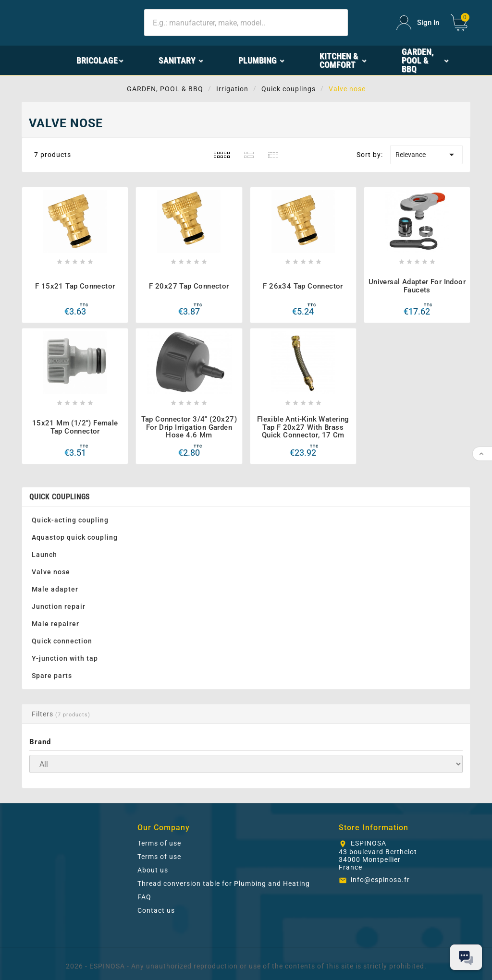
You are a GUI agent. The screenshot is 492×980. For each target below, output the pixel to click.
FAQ (144, 897)
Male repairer (55, 624)
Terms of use (159, 843)
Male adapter (55, 589)
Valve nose (51, 572)
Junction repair (59, 606)
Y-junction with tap (65, 658)
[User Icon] (418, 23)
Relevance (426, 155)
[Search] (246, 23)
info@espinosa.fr (380, 880)
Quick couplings (60, 497)
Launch (44, 555)
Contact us (156, 910)
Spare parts (52, 676)
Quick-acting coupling (70, 520)
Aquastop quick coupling (75, 537)
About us (153, 870)
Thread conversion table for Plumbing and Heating (224, 883)
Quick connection (62, 641)
